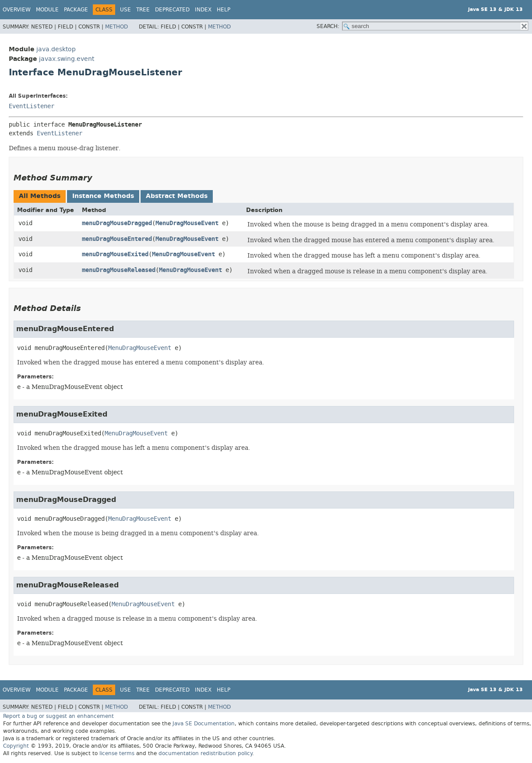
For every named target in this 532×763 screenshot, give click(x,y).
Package (76, 10)
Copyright (16, 746)
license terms (117, 753)
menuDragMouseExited (115, 254)
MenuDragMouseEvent (187, 223)
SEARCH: (328, 26)
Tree (143, 10)
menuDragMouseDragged (117, 223)
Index (203, 10)
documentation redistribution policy (205, 753)
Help (224, 10)
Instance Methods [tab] (103, 196)
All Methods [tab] (40, 196)
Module (47, 10)
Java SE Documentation (204, 724)
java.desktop (56, 49)
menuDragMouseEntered (117, 239)
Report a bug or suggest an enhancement (58, 716)
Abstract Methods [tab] (177, 196)
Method (116, 27)
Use (125, 10)
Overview (17, 10)
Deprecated (172, 10)
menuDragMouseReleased (119, 270)
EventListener (32, 106)
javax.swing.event (67, 59)
